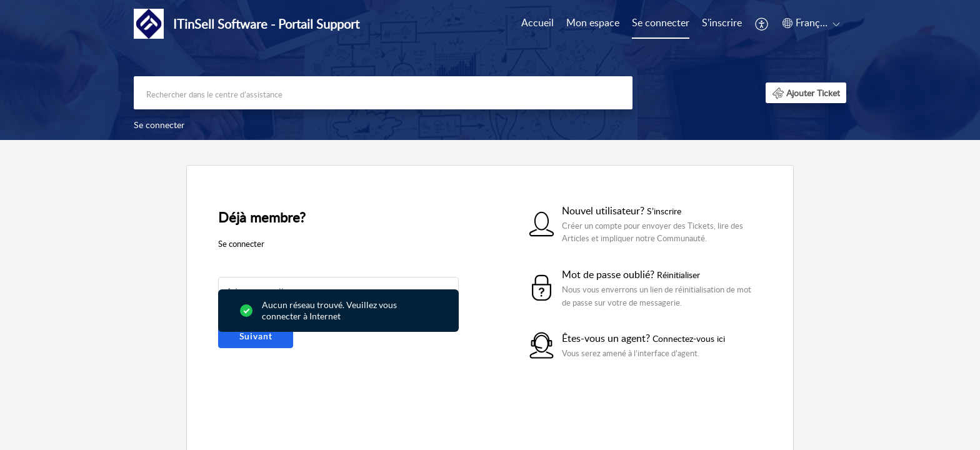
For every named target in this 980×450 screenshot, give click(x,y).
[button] (762, 24)
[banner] (490, 70)
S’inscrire (722, 22)
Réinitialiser (678, 275)
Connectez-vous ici (689, 338)
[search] (383, 93)
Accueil (537, 22)
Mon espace (593, 22)
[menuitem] (537, 24)
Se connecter (661, 22)
